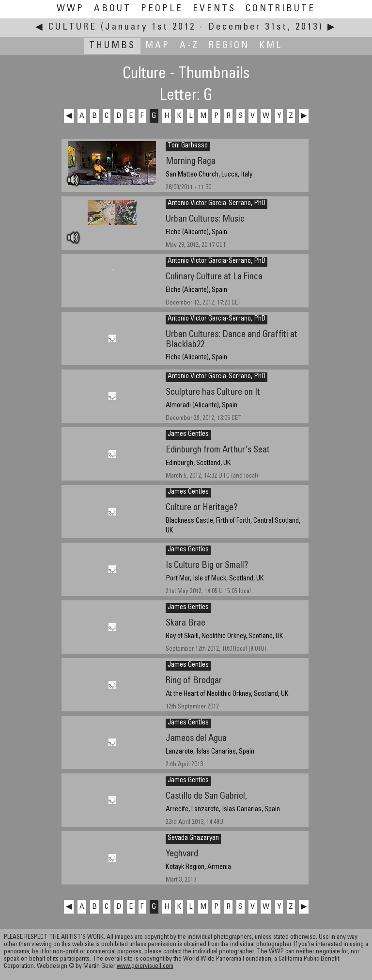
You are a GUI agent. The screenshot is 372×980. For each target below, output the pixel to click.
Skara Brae (186, 623)
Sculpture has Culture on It (213, 393)
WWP (70, 9)
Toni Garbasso (188, 146)
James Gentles (188, 434)
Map (158, 46)
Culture (73, 27)
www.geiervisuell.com (145, 967)
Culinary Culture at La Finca (214, 277)
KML (271, 46)
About (113, 9)
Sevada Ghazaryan (193, 838)
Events (214, 9)
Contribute (280, 9)
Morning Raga (191, 162)
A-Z (189, 46)
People (162, 9)
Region (229, 46)
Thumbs (112, 46)
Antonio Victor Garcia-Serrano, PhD (217, 204)
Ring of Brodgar (194, 681)
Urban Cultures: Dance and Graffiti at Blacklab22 (232, 340)
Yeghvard (182, 854)
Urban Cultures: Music (205, 219)
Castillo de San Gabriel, (206, 796)
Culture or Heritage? (201, 508)
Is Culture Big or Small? (207, 566)
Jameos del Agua (196, 739)
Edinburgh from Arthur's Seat (218, 450)
